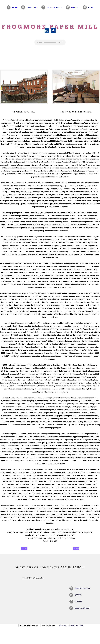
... (33, 580)
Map (78, 550)
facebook (79, 604)
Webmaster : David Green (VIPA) (71, 628)
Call (26, 550)
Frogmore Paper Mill (50, 29)
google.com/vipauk (82, 611)
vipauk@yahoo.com (82, 591)
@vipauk (78, 597)
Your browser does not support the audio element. (50, 42)
